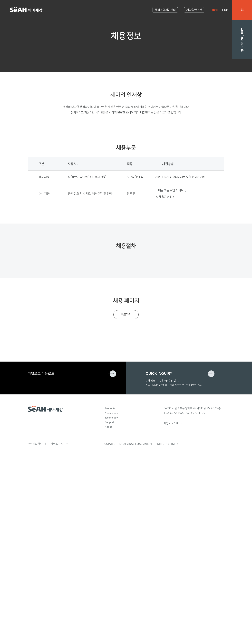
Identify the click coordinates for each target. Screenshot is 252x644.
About (108, 611)
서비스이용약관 (59, 628)
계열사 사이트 (171, 608)
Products (110, 593)
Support (109, 606)
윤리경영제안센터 (165, 10)
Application (111, 597)
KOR (215, 10)
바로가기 (126, 499)
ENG (225, 10)
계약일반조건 (194, 10)
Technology (111, 602)
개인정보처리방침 (38, 628)
